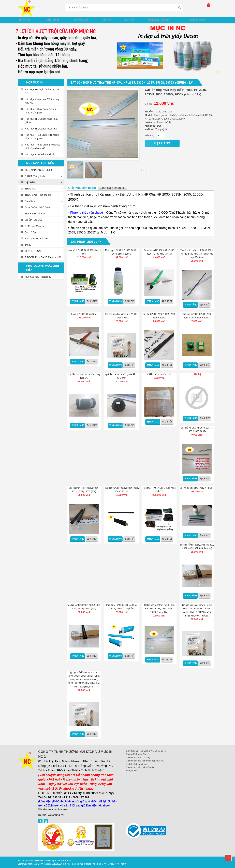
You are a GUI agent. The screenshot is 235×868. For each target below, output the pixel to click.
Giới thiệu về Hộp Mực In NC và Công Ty (146, 751)
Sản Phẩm (55, 20)
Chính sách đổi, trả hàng (138, 757)
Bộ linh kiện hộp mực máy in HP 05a (197, 488)
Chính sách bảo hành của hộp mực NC (145, 761)
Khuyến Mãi (83, 20)
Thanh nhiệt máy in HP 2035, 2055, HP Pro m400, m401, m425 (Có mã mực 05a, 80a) (197, 254)
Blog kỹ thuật (200, 20)
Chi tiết (93, 301)
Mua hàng (79, 301)
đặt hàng (162, 143)
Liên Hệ (134, 20)
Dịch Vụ (110, 20)
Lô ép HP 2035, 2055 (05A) (84, 314)
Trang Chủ (27, 20)
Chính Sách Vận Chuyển (138, 754)
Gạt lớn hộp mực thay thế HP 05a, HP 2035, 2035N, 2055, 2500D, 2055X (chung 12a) (159, 609)
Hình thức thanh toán (136, 764)
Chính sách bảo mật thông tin (140, 767)
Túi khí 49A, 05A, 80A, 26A (159, 374)
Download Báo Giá (163, 20)
